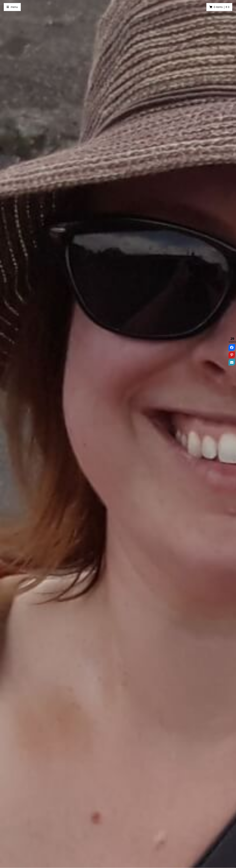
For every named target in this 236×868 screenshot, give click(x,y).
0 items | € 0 (222, 7)
